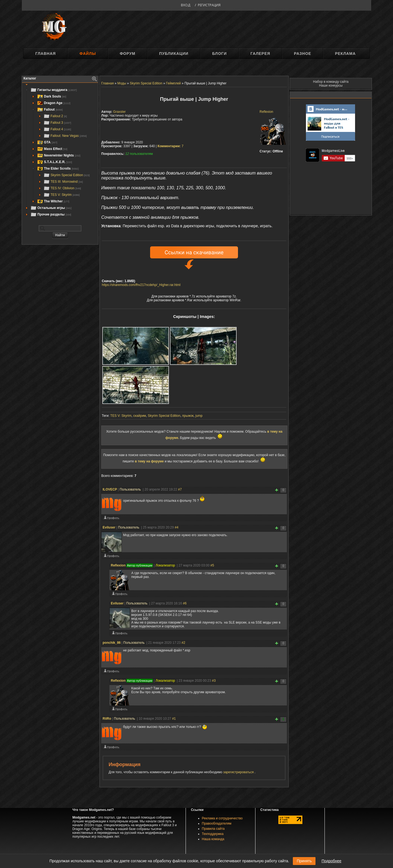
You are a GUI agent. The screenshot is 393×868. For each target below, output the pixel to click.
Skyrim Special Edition (66, 175)
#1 (174, 719)
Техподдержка (213, 834)
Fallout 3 (57, 123)
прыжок (188, 416)
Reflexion (266, 112)
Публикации (174, 54)
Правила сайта (213, 829)
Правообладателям (217, 823)
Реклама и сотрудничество (222, 818)
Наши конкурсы (331, 85)
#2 (183, 643)
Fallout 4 (57, 129)
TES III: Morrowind (63, 182)
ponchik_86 (112, 643)
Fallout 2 (55, 116)
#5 (212, 565)
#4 (176, 527)
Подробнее (331, 861)
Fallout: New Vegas (65, 136)
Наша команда (213, 839)
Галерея (260, 54)
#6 (185, 603)
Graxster (120, 112)
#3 (214, 681)
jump (199, 416)
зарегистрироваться (239, 772)
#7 (180, 489)
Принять (304, 861)
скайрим (140, 416)
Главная (45, 54)
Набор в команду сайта (331, 82)
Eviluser (109, 527)
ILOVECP (110, 489)
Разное (303, 54)
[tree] (60, 152)
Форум (128, 54)
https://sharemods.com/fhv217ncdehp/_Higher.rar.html (141, 285)
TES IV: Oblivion (62, 188)
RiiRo (107, 719)
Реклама (345, 54)
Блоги (219, 54)
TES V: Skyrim (62, 195)
